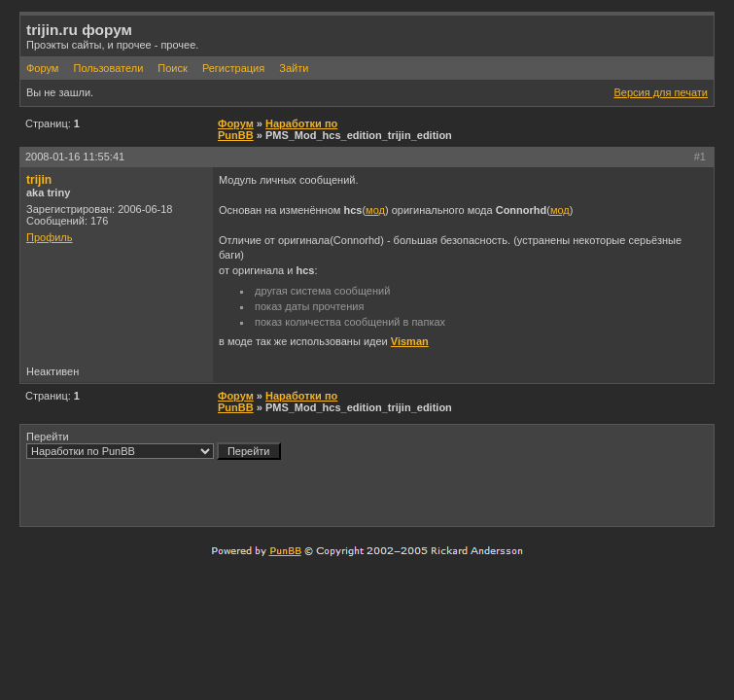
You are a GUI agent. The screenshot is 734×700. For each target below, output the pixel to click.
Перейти (154, 445)
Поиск (172, 68)
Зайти (294, 68)
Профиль (50, 237)
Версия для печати (661, 92)
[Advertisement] (480, 492)
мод (375, 210)
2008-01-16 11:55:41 (75, 157)
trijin (39, 180)
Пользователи (108, 68)
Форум (42, 68)
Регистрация (233, 68)
